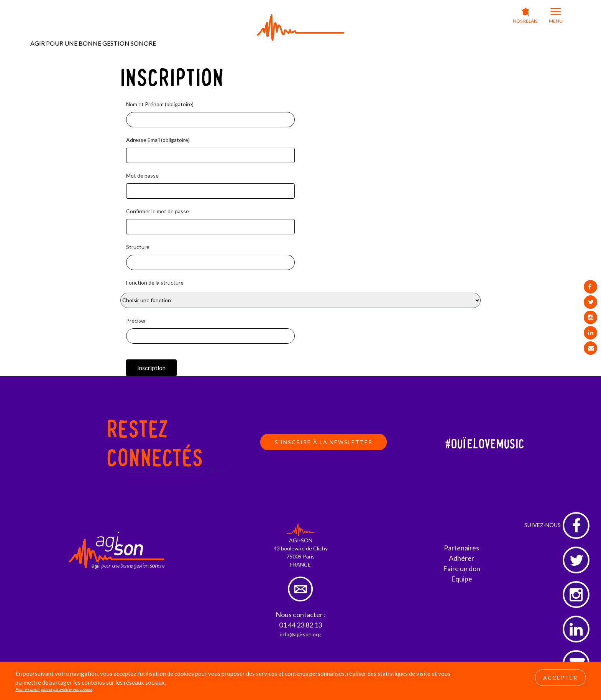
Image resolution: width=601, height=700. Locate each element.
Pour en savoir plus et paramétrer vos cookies (54, 689)
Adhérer (461, 558)
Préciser (136, 320)
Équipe (462, 579)
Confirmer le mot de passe (158, 211)
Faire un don (462, 568)
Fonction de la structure (155, 282)
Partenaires (461, 548)
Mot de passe (142, 175)
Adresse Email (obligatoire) (158, 140)
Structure (138, 247)
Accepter (560, 678)
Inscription (151, 368)
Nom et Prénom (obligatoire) (160, 104)
